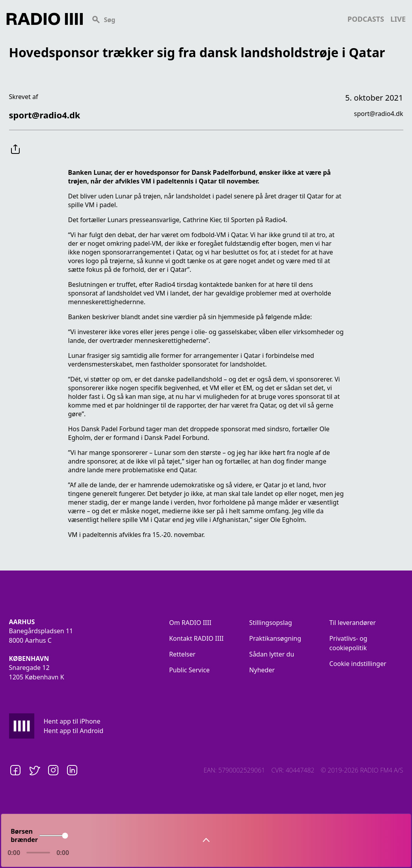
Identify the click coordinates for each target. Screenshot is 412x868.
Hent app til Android (74, 731)
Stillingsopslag (271, 623)
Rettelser (182, 654)
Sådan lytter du (272, 654)
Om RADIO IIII (190, 623)
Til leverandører (352, 623)
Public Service (189, 670)
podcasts (366, 19)
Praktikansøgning (275, 638)
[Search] (215, 19)
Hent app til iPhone (72, 721)
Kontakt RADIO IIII (196, 638)
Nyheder (262, 670)
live (398, 19)
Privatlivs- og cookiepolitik (348, 643)
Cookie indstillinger (358, 664)
